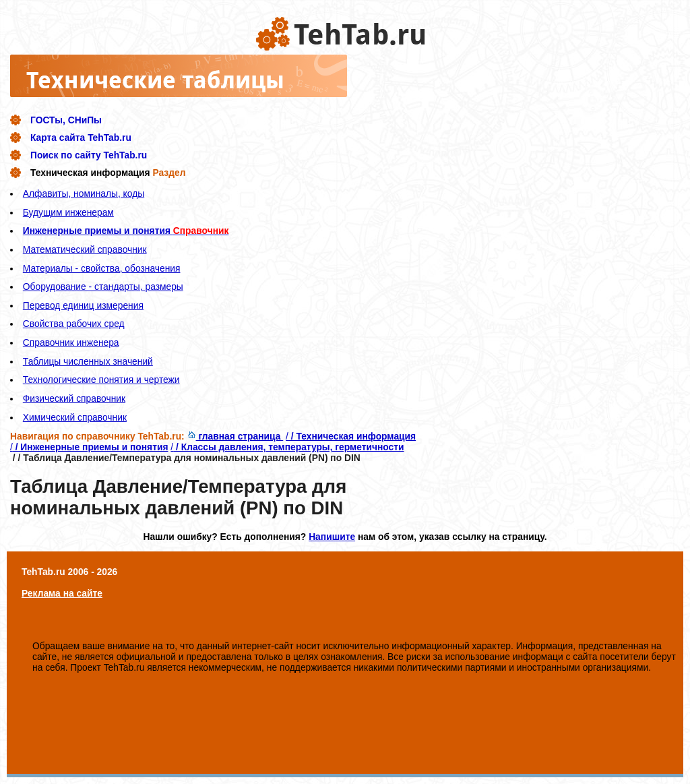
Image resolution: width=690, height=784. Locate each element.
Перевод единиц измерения (83, 305)
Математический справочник (85, 249)
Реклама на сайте (62, 593)
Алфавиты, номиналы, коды (84, 193)
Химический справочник (75, 417)
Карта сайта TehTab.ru (81, 138)
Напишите (332, 537)
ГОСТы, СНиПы (66, 120)
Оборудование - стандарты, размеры (103, 287)
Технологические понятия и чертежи (101, 380)
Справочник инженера (71, 342)
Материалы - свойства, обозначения (102, 268)
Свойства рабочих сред (74, 324)
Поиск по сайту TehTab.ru (89, 155)
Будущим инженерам (68, 212)
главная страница (236, 436)
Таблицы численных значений (88, 361)
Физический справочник (74, 398)
